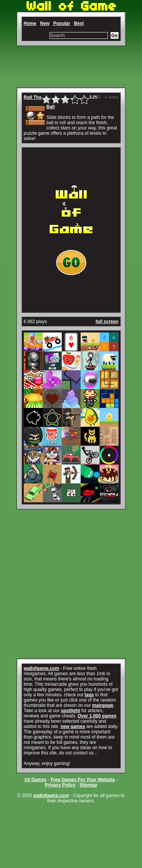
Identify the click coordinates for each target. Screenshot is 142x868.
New (45, 23)
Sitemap (88, 785)
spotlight (71, 711)
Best (79, 23)
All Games (35, 780)
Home (30, 23)
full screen (107, 322)
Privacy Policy (60, 785)
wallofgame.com (41, 668)
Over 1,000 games (97, 716)
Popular (62, 23)
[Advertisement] (71, 67)
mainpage (103, 705)
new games (73, 726)
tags (89, 695)
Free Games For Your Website (83, 780)
